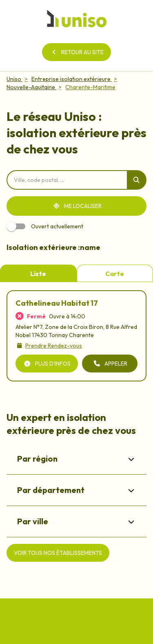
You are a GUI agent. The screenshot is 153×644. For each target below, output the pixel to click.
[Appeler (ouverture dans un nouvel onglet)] (110, 364)
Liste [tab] (38, 274)
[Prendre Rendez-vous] (49, 346)
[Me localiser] (76, 206)
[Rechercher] (137, 180)
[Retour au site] (76, 52)
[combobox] (67, 180)
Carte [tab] (115, 274)
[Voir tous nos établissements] (58, 553)
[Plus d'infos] (47, 364)
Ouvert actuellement (46, 226)
